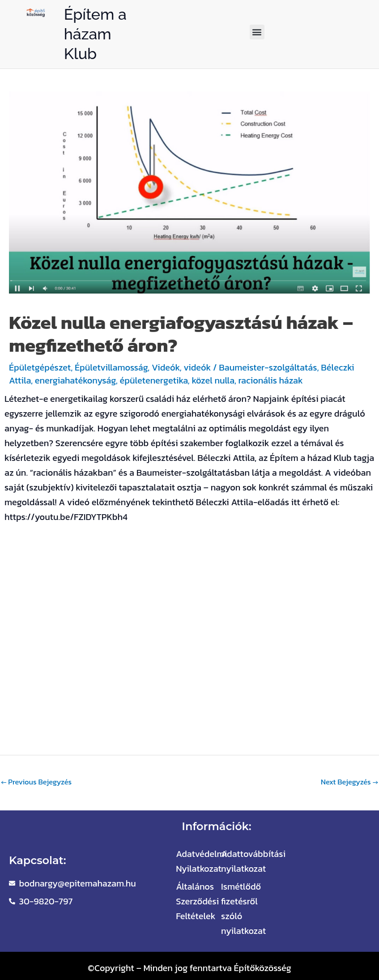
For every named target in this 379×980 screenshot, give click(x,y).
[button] (257, 32)
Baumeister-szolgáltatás (268, 367)
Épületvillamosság (111, 367)
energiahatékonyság (75, 380)
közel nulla (213, 380)
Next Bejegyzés (349, 782)
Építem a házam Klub (95, 34)
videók (197, 367)
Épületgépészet (40, 367)
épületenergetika (154, 380)
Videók (166, 367)
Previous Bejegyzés (36, 782)
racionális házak (270, 380)
